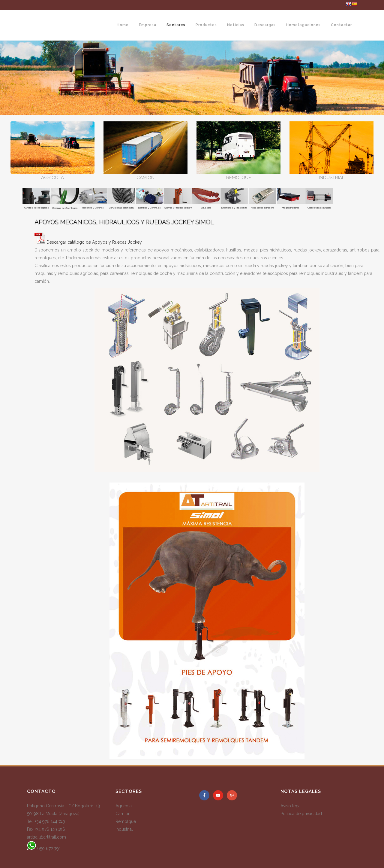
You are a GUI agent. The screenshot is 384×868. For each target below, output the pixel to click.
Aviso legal (291, 806)
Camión (123, 814)
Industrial (124, 829)
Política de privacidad (301, 814)
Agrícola (124, 806)
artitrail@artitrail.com (46, 837)
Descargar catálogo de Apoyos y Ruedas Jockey (94, 242)
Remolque (126, 821)
